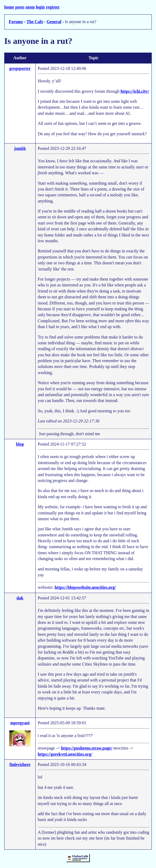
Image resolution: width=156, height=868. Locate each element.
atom (30, 7)
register (53, 7)
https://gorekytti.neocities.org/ (65, 754)
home (9, 7)
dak (20, 598)
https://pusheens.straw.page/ (87, 748)
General (54, 22)
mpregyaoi (20, 723)
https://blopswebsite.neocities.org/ (85, 587)
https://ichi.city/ (135, 91)
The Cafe (35, 22)
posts (20, 7)
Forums (16, 22)
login (40, 7)
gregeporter (20, 68)
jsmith (20, 148)
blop (20, 444)
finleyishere (20, 765)
